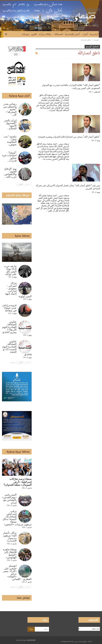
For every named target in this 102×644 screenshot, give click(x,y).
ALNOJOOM (31, 640)
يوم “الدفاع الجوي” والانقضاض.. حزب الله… (10, 173)
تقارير (34, 34)
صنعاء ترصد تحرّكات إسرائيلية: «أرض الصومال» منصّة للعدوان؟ (18, 482)
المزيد (17, 34)
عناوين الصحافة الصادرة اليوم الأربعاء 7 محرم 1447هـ (9, 327)
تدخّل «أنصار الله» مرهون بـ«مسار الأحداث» (10, 537)
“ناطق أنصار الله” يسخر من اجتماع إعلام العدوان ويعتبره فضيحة (69, 137)
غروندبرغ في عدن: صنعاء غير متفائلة (9, 308)
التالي (20, 184)
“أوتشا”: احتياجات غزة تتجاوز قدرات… (9, 157)
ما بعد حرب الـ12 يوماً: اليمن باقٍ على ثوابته (10, 270)
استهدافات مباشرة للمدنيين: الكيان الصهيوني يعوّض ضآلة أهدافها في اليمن (17, 248)
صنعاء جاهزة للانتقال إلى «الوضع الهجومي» (10, 553)
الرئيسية (94, 34)
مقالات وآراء (45, 34)
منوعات (25, 34)
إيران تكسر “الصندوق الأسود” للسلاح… (10, 124)
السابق (28, 184)
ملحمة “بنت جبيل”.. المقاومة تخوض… (10, 140)
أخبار (86, 34)
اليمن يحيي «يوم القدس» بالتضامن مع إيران (9, 499)
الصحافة (59, 34)
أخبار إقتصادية (72, 34)
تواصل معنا (23, 598)
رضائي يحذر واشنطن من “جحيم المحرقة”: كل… (10, 109)
